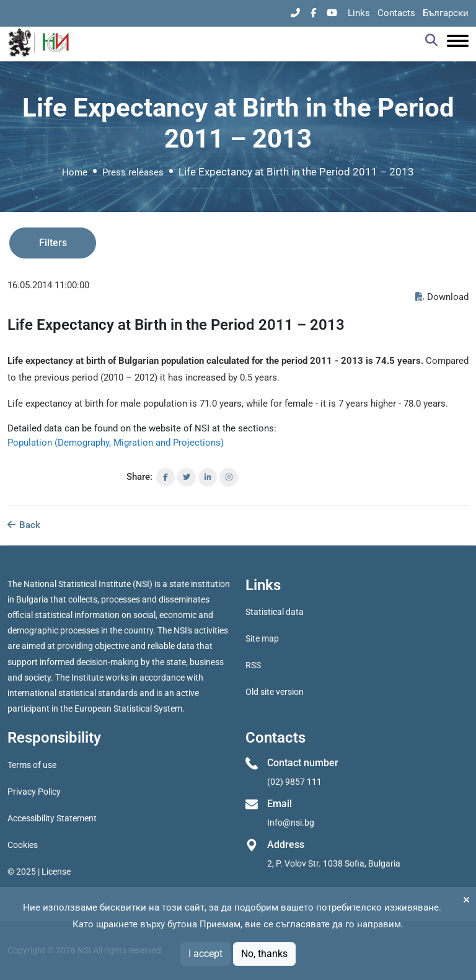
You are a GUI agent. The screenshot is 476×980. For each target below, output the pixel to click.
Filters (53, 243)
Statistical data (275, 612)
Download (442, 297)
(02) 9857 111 (294, 782)
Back (24, 525)
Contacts (396, 13)
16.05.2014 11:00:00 (48, 285)
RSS (253, 665)
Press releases (133, 172)
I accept (205, 954)
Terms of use (32, 765)
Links (359, 13)
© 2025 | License (39, 872)
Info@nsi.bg (291, 823)
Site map (262, 638)
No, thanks (264, 954)
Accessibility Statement (52, 818)
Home (75, 172)
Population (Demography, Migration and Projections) (116, 443)
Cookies (23, 845)
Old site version (275, 692)
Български (446, 13)
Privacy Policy (34, 792)
